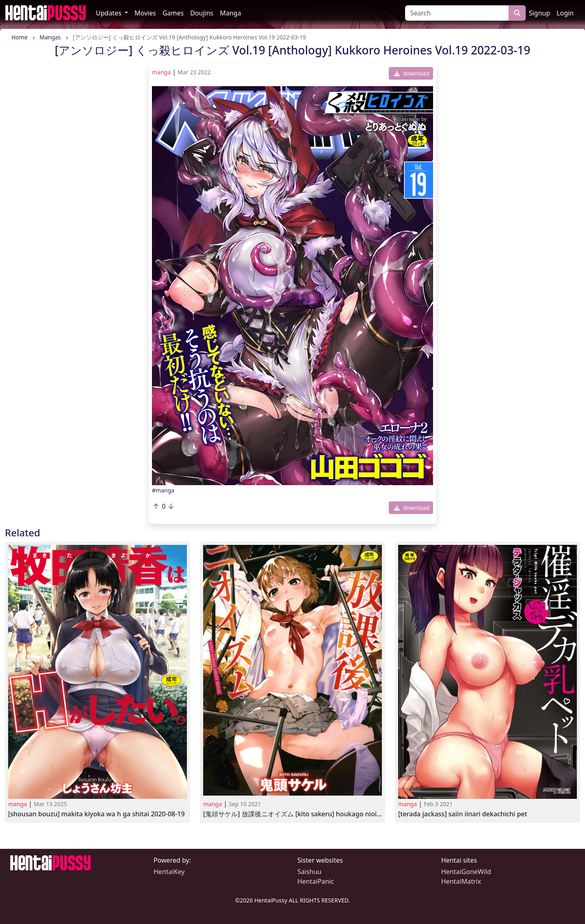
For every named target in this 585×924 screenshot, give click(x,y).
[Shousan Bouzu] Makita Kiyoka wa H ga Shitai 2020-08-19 (96, 814)
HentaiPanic (316, 881)
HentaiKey (169, 872)
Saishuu (309, 872)
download (412, 73)
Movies (145, 13)
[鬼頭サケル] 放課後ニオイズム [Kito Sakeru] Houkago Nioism (292, 814)
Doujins (202, 13)
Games (173, 13)
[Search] (457, 13)
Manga (230, 13)
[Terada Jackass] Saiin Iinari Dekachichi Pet (463, 814)
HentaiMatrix (461, 881)
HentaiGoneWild (466, 872)
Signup (539, 13)
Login (565, 13)
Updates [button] (109, 13)
